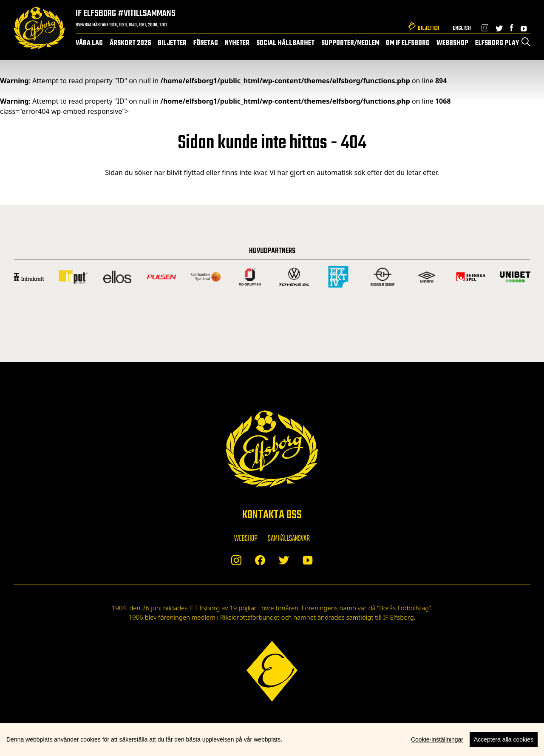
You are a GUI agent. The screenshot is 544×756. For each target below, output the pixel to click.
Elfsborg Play (497, 43)
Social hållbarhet (285, 43)
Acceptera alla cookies (504, 739)
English (462, 28)
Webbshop (452, 43)
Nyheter (237, 43)
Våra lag (89, 43)
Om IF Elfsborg (408, 43)
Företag (206, 43)
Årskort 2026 (130, 43)
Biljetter (428, 28)
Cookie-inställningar (437, 739)
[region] (272, 739)
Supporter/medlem (350, 43)
